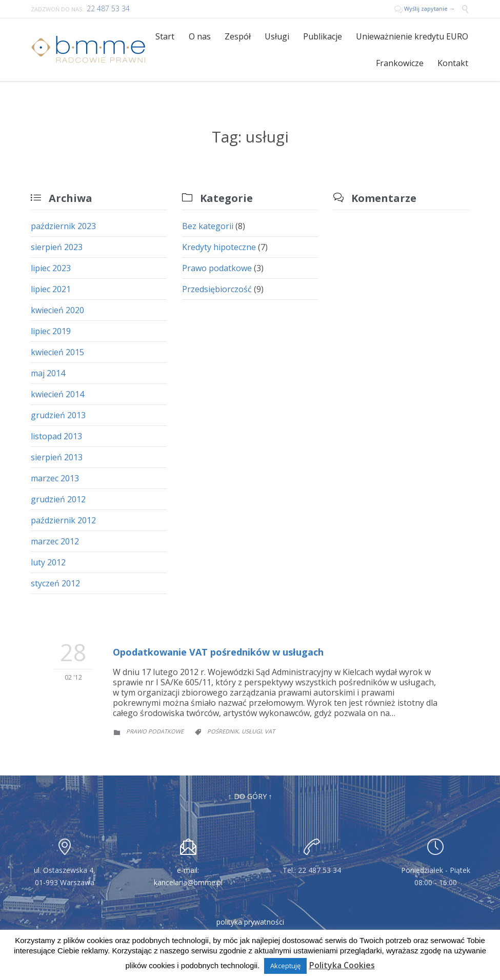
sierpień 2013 (57, 457)
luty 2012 (48, 562)
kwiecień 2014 (57, 394)
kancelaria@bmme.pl (188, 882)
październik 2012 (63, 520)
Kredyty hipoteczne (219, 247)
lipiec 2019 (51, 331)
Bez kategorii (208, 226)
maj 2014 (48, 373)
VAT (270, 731)
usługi (252, 731)
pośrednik (223, 731)
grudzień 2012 (58, 499)
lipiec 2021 (51, 289)
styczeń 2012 (55, 583)
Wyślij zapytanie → (425, 8)
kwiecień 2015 (57, 352)
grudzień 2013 (58, 415)
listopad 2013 (56, 436)
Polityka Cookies (342, 965)
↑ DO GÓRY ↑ (250, 796)
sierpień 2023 (57, 247)
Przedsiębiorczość (217, 289)
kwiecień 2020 (57, 310)
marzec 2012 (55, 541)
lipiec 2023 (51, 268)
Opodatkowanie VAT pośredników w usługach (218, 652)
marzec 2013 (55, 478)
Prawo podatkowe (217, 268)
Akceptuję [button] (285, 966)
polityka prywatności (250, 922)
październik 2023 (63, 226)
